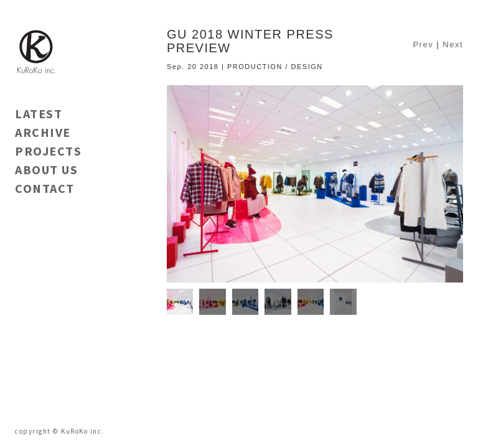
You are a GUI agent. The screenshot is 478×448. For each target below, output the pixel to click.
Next (453, 44)
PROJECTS (48, 151)
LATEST (39, 114)
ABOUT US (46, 170)
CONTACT (45, 188)
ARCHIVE (43, 132)
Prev (423, 44)
